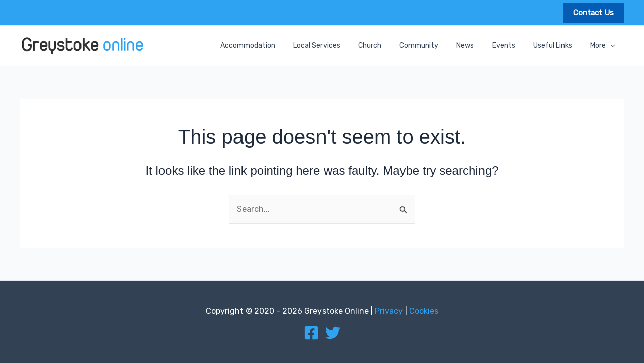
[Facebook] (311, 333)
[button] (593, 13)
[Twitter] (333, 333)
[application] (612, 46)
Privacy (389, 311)
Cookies (424, 311)
